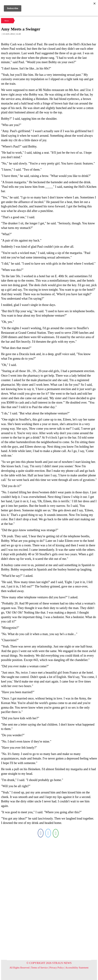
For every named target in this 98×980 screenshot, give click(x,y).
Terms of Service (39, 968)
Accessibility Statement (77, 968)
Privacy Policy (57, 968)
